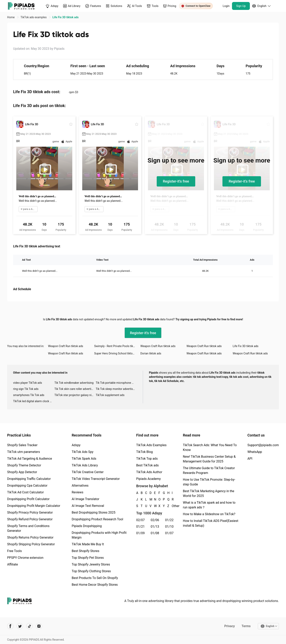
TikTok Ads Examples (151, 445)
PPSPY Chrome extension (25, 558)
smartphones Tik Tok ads (29, 395)
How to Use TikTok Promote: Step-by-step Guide (209, 482)
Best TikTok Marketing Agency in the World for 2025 (209, 493)
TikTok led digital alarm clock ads (34, 401)
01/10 (169, 527)
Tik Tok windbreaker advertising (74, 383)
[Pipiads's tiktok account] (29, 626)
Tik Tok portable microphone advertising (116, 383)
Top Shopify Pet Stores (88, 558)
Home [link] (11, 17)
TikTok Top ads (147, 459)
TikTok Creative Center (88, 472)
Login (226, 6)
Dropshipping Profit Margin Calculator (34, 506)
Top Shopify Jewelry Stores (91, 564)
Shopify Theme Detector (24, 465)
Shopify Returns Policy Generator (30, 537)
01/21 (141, 527)
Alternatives (80, 486)
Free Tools (14, 551)
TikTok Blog (145, 452)
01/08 (155, 533)
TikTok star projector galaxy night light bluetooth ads (75, 395)
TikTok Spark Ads (84, 459)
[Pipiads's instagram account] (39, 626)
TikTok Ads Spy (83, 452)
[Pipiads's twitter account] (20, 626)
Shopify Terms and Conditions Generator (28, 528)
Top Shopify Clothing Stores (91, 571)
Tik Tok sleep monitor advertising (116, 389)
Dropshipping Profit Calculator (28, 499)
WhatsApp (255, 452)
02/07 (141, 520)
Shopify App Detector (22, 472)
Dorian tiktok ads (151, 353)
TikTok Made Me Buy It (88, 544)
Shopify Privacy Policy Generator (30, 512)
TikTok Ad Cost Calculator (25, 492)
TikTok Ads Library (85, 465)
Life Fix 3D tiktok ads (246, 346)
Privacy (229, 626)
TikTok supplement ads (110, 395)
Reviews (78, 492)
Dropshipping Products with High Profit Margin (99, 535)
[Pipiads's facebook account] (10, 626)
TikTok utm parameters (24, 452)
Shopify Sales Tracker (22, 445)
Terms (246, 626)
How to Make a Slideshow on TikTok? (209, 514)
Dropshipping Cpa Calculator (27, 486)
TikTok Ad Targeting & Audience (30, 459)
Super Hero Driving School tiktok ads (117, 353)
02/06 (155, 520)
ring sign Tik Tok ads (26, 389)
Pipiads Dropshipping (87, 526)
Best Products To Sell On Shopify (95, 578)
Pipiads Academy (148, 479)
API (250, 459)
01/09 (141, 533)
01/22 (169, 520)
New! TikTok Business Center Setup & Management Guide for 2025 (209, 459)
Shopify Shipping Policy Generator (31, 544)
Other (172, 506)
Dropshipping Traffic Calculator (29, 479)
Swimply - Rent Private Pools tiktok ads (117, 346)
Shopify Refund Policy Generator (30, 519)
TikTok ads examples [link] (34, 17)
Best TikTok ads (147, 465)
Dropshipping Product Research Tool (97, 519)
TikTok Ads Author (149, 472)
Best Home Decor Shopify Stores (95, 585)
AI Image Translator (86, 499)
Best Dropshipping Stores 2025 (94, 512)
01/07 (169, 533)
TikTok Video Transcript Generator (96, 479)
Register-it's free (176, 181)
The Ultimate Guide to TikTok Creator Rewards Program (209, 470)
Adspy (76, 445)
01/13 (155, 527)
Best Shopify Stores (86, 551)
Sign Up (241, 6)
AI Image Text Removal (88, 506)
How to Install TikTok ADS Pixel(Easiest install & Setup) (211, 523)
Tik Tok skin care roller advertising (75, 389)
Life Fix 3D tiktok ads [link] (66, 17)
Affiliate (13, 564)
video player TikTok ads (28, 383)
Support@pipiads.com (263, 445)
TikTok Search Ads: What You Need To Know (210, 447)
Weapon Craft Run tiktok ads (66, 346)
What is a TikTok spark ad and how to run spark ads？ (209, 505)
